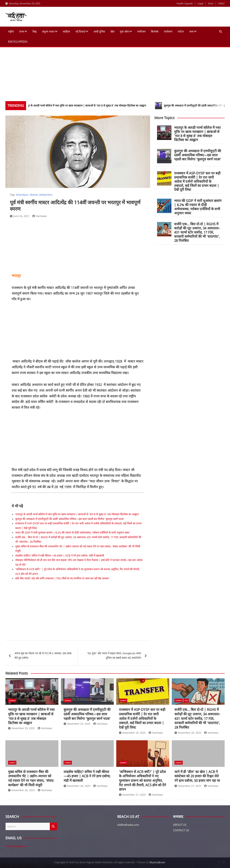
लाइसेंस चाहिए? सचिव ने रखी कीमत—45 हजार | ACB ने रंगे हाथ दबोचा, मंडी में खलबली (60, 555)
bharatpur (22, 195)
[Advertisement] (115, 74)
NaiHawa (39, 216)
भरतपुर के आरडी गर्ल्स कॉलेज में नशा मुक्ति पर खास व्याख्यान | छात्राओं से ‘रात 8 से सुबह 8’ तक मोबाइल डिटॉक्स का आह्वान (77, 514)
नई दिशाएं (80, 31)
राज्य (22, 31)
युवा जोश (124, 31)
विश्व (34, 31)
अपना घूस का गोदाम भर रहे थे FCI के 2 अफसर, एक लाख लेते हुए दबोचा (43, 655)
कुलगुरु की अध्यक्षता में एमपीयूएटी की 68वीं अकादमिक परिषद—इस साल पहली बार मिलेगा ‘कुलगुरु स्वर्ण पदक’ (70, 519)
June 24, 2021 (20, 216)
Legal (200, 3)
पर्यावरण (168, 31)
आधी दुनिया (99, 31)
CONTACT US (181, 830)
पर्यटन (181, 31)
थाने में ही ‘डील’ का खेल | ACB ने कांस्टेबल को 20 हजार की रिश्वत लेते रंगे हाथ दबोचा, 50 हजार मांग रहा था (197, 776)
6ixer (211, 3)
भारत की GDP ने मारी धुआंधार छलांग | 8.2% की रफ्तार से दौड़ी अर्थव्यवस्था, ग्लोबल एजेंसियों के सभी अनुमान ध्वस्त (72, 532)
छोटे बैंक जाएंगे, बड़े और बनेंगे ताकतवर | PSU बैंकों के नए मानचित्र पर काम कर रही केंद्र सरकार (62, 578)
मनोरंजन (141, 31)
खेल (112, 31)
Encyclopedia (18, 41)
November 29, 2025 (21, 728)
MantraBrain (157, 862)
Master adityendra (41, 195)
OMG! (221, 3)
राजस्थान (12, 700)
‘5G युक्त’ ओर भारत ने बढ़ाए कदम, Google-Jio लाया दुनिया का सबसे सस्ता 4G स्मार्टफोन (114, 655)
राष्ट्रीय (11, 31)
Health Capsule (185, 3)
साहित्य (66, 31)
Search (53, 826)
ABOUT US (180, 825)
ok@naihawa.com (16, 846)
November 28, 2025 (188, 733)
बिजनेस (155, 31)
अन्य (191, 31)
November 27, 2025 (132, 795)
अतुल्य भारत (48, 31)
